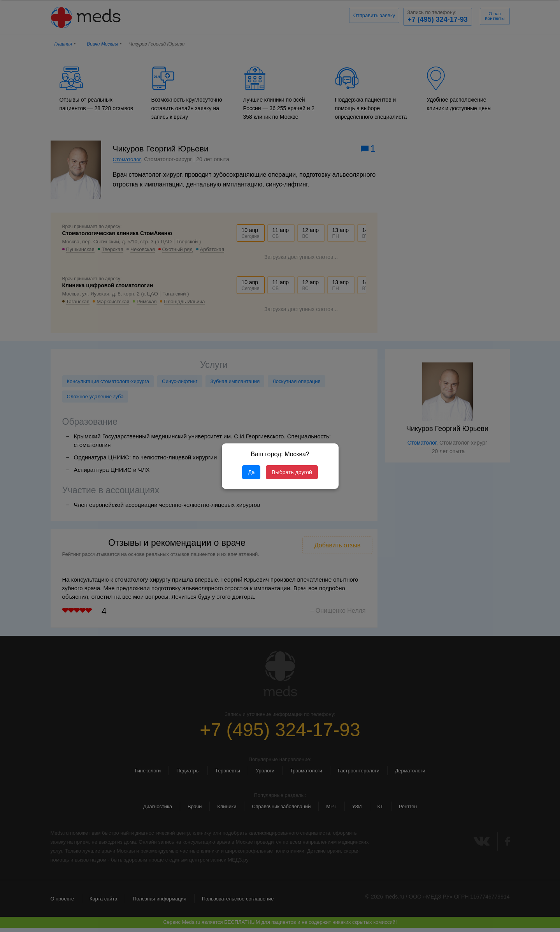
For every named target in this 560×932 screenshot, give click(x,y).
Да (251, 472)
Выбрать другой (292, 472)
